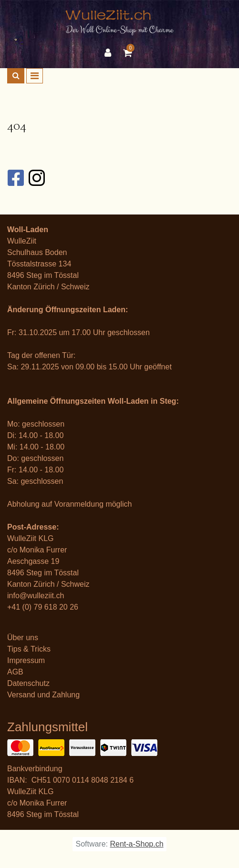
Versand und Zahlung (43, 695)
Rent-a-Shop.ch (136, 844)
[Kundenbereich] (110, 53)
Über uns (23, 638)
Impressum (26, 660)
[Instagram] (36, 178)
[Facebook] (15, 178)
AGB (15, 672)
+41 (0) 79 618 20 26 (43, 607)
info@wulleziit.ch (36, 596)
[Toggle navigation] (35, 76)
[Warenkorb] (129, 53)
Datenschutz (28, 683)
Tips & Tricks (29, 649)
